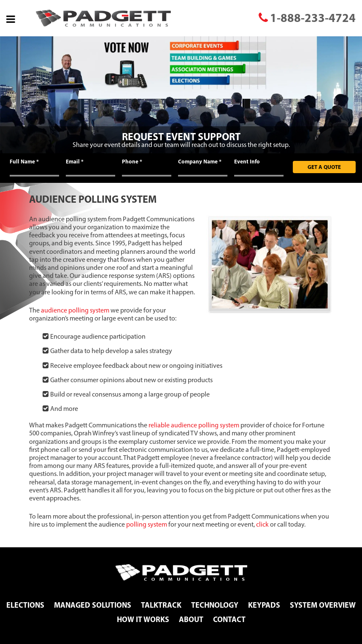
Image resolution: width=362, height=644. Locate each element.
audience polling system (75, 310)
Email (75, 161)
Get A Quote (324, 167)
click (262, 524)
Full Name (24, 161)
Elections (25, 605)
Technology (215, 605)
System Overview (323, 605)
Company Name (200, 161)
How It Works (143, 619)
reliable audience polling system (194, 425)
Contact (229, 619)
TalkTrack (161, 605)
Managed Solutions (93, 605)
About (191, 619)
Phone (132, 161)
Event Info (247, 161)
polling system (147, 524)
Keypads (264, 605)
